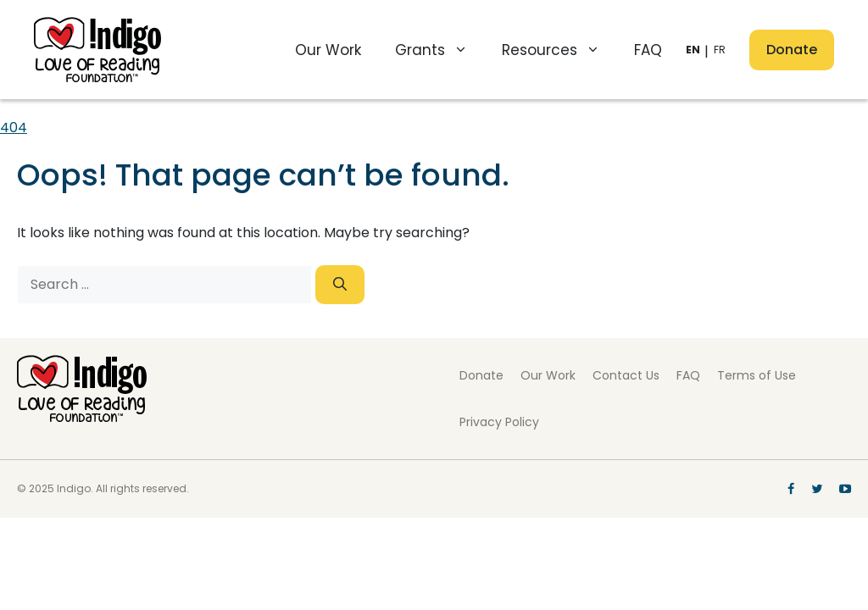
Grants (440, 50)
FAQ (648, 50)
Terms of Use (757, 375)
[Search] (340, 285)
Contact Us (626, 375)
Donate (792, 50)
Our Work (328, 50)
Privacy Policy (499, 422)
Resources (559, 50)
